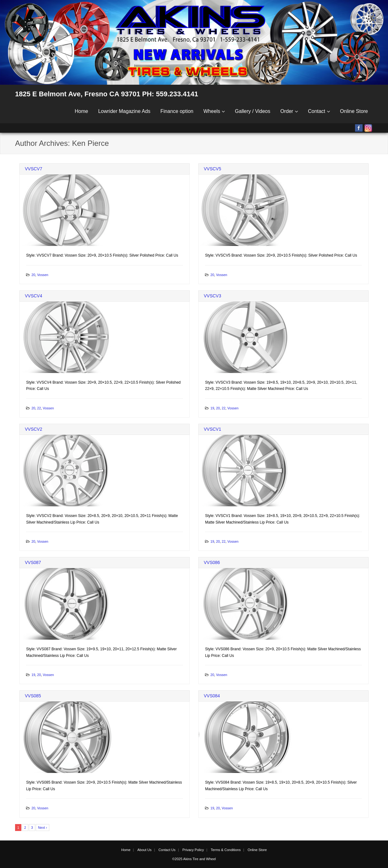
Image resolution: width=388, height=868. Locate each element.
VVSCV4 (33, 296)
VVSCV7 (33, 169)
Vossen (43, 275)
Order (287, 111)
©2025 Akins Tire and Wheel (194, 859)
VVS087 (33, 562)
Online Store (354, 111)
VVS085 (33, 696)
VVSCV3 (212, 296)
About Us (144, 850)
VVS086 (212, 562)
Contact (317, 111)
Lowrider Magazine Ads (124, 111)
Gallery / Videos (253, 111)
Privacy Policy (193, 850)
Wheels (212, 111)
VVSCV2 (33, 429)
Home (81, 111)
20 (33, 275)
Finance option (177, 111)
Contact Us (167, 850)
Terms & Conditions (226, 850)
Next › (43, 828)
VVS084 (212, 696)
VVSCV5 (212, 169)
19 (212, 408)
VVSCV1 (212, 429)
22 (39, 408)
